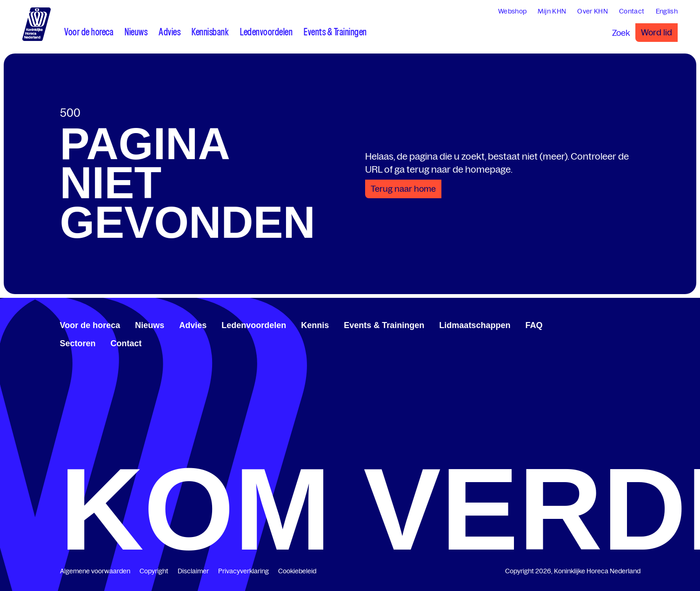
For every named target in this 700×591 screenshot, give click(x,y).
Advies (193, 325)
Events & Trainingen (384, 325)
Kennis (315, 325)
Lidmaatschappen (475, 325)
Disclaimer (193, 571)
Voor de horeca (90, 325)
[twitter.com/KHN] (622, 324)
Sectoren (78, 343)
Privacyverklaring (243, 571)
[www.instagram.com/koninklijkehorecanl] (637, 324)
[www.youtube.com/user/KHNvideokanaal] (629, 324)
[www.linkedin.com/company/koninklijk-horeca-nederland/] (614, 324)
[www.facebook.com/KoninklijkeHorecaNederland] (607, 324)
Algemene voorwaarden (95, 571)
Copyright (154, 571)
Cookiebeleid (297, 571)
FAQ (534, 325)
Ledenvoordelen (254, 325)
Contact (126, 343)
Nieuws (150, 325)
